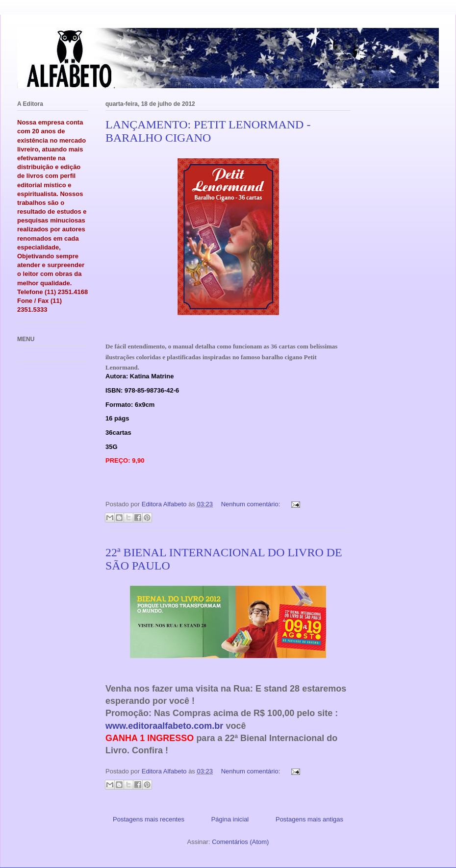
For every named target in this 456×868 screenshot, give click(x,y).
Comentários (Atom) (240, 842)
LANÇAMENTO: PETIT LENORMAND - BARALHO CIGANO (208, 131)
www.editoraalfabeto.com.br (164, 726)
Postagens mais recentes (149, 819)
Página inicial (230, 819)
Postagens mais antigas (309, 819)
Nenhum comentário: (252, 504)
